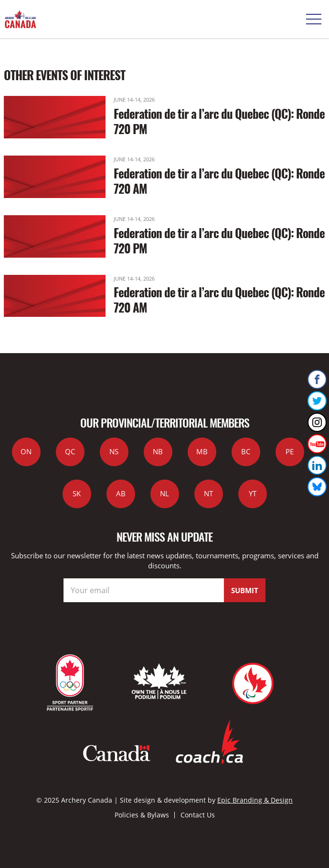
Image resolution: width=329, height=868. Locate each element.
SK (77, 493)
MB (202, 451)
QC (70, 451)
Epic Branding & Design (255, 800)
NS (114, 451)
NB (158, 451)
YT (253, 493)
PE (290, 451)
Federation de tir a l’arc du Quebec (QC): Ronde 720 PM (219, 121)
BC (246, 451)
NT (208, 493)
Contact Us (198, 815)
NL (164, 493)
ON (26, 451)
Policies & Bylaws (142, 815)
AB (121, 493)
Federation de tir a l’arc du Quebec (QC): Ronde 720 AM (219, 181)
